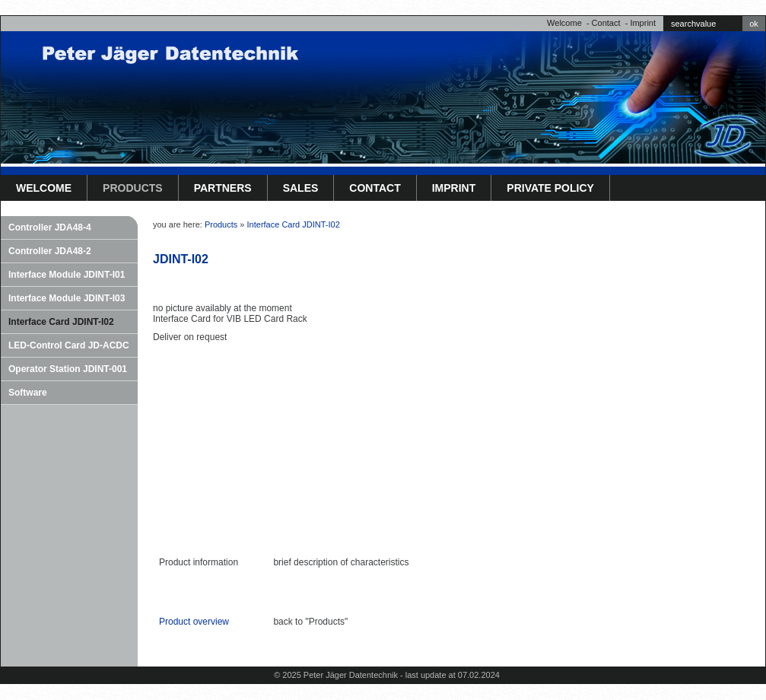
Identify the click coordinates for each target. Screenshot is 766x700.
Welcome (564, 23)
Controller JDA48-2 (50, 251)
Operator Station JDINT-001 (68, 369)
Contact (606, 23)
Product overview (194, 622)
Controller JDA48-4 (50, 228)
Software (28, 393)
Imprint (643, 23)
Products (133, 188)
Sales (301, 188)
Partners (223, 188)
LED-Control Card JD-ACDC (69, 345)
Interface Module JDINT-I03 (67, 298)
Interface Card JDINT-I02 (61, 322)
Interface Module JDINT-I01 (67, 275)
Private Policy (550, 188)
